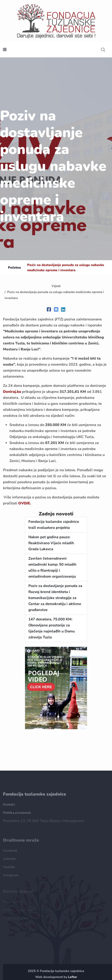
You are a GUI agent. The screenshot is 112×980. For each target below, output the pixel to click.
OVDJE (24, 503)
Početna (14, 268)
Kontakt (9, 806)
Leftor (72, 977)
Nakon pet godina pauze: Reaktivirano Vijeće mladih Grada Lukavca (51, 543)
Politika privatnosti (17, 814)
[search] (103, 50)
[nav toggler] (5, 50)
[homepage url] (56, 21)
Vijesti (56, 286)
